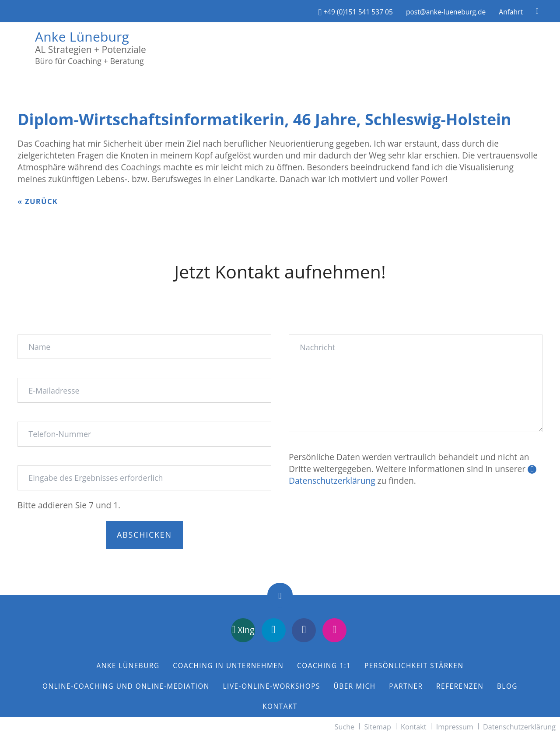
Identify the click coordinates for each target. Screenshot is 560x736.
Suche (345, 727)
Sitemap (377, 727)
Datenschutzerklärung (519, 727)
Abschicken (144, 535)
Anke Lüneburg (82, 35)
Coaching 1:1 (324, 666)
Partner (406, 686)
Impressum (455, 727)
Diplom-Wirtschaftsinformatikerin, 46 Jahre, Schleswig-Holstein (264, 119)
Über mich (355, 686)
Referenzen (460, 686)
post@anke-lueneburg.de (446, 12)
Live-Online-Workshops (272, 686)
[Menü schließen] (556, 4)
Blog (507, 686)
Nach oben (280, 595)
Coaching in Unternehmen (228, 666)
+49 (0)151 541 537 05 (356, 12)
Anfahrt (511, 12)
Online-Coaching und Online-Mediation (126, 686)
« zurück (38, 201)
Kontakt (280, 706)
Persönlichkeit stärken (414, 666)
